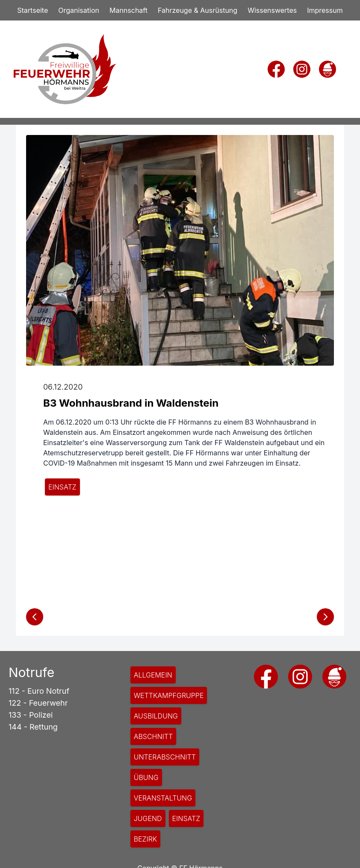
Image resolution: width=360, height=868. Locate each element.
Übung (146, 777)
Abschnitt (153, 736)
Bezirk (146, 839)
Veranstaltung (163, 798)
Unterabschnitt (165, 757)
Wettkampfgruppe (169, 695)
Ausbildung (156, 716)
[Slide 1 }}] (180, 587)
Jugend (148, 818)
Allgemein (153, 675)
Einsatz (62, 487)
